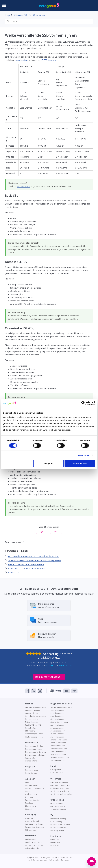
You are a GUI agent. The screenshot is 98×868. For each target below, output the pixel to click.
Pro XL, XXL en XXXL (33, 725)
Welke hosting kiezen (34, 737)
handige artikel (23, 186)
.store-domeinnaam (58, 752)
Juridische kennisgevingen (37, 860)
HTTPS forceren (48, 60)
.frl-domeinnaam (57, 728)
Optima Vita (55, 843)
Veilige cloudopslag (58, 809)
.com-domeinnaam (58, 716)
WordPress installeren (60, 791)
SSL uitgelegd (31, 830)
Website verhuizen (58, 827)
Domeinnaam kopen (34, 749)
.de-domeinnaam (57, 719)
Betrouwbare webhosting (36, 707)
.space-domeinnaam (59, 749)
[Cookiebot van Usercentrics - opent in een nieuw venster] (83, 403)
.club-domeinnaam (58, 713)
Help (7, 15)
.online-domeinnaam (59, 740)
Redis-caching (56, 822)
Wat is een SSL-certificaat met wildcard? (27, 568)
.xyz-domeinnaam (58, 760)
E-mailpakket (56, 770)
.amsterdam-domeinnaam (61, 707)
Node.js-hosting (32, 719)
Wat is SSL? (13, 572)
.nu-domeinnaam (57, 737)
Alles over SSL (21, 15)
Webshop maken (57, 830)
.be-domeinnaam (57, 710)
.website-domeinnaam (60, 757)
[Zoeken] (49, 22)
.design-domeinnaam (59, 722)
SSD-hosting (30, 731)
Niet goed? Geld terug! (34, 845)
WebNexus (55, 846)
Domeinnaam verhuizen (35, 755)
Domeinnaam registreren (35, 752)
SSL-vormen (39, 15)
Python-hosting (31, 722)
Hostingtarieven (32, 773)
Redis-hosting (31, 728)
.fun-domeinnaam (58, 731)
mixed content (22, 60)
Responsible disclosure (35, 827)
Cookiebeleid (31, 839)
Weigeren (48, 463)
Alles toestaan (80, 463)
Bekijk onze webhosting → (49, 677)
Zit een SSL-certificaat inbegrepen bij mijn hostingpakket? (35, 560)
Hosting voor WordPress (60, 785)
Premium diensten (33, 800)
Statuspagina (31, 806)
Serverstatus (66, 860)
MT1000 (51, 665)
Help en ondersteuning (35, 788)
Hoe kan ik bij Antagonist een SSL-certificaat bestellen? (33, 556)
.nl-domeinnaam (57, 734)
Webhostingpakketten (34, 734)
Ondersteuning (54, 860)
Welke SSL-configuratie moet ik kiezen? (26, 564)
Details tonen (83, 455)
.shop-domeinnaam (58, 743)
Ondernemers (31, 794)
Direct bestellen (32, 785)
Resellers (29, 803)
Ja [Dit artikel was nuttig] (42, 532)
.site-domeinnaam (58, 746)
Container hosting (32, 710)
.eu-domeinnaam (57, 725)
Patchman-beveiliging (34, 824)
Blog (27, 782)
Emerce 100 (65, 665)
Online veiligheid (32, 821)
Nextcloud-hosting (58, 806)
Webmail (29, 809)
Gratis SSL (29, 818)
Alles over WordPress (59, 782)
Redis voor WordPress (60, 788)
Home (28, 791)
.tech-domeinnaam (58, 754)
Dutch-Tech (55, 840)
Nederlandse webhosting (36, 716)
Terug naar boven (15, 542)
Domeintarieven (32, 770)
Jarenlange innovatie (34, 842)
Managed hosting (32, 713)
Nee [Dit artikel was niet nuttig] (56, 532)
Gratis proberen (57, 773)
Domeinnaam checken (34, 746)
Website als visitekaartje (60, 824)
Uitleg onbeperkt (32, 848)
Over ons (29, 797)
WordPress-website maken (61, 794)
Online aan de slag (58, 819)
